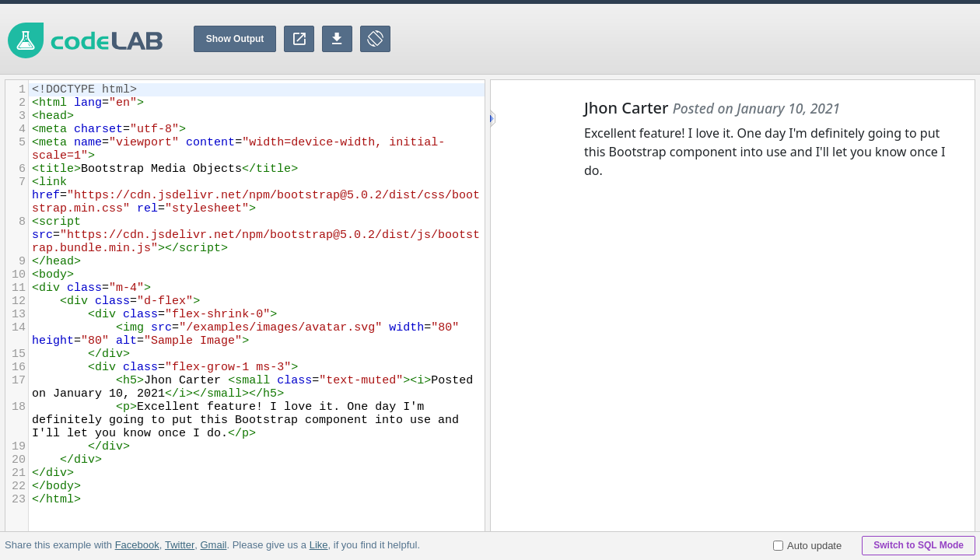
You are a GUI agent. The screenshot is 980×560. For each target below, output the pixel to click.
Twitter (180, 545)
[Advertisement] (697, 39)
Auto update (807, 546)
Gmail (213, 545)
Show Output (235, 39)
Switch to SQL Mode (919, 545)
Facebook (137, 545)
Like (318, 545)
